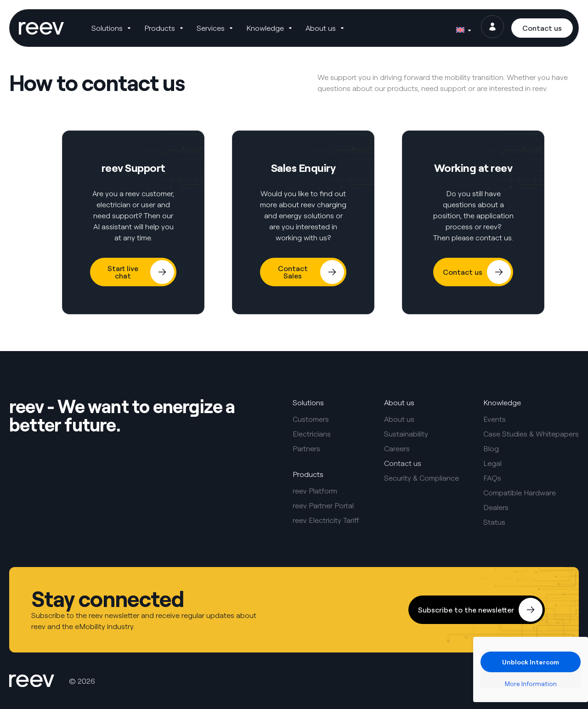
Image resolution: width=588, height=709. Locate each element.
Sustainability (406, 434)
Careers (397, 448)
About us (399, 419)
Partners (306, 448)
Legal (492, 463)
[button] (118, 30)
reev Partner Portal (323, 505)
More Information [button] (531, 683)
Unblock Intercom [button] (531, 662)
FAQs (492, 478)
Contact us (403, 463)
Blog (491, 448)
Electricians (312, 434)
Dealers (496, 507)
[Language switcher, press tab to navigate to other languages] (462, 30)
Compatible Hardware (520, 493)
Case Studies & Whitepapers (531, 434)
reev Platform (315, 491)
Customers (311, 419)
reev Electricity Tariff (326, 520)
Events (495, 419)
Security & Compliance (421, 478)
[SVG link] (47, 30)
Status (494, 522)
